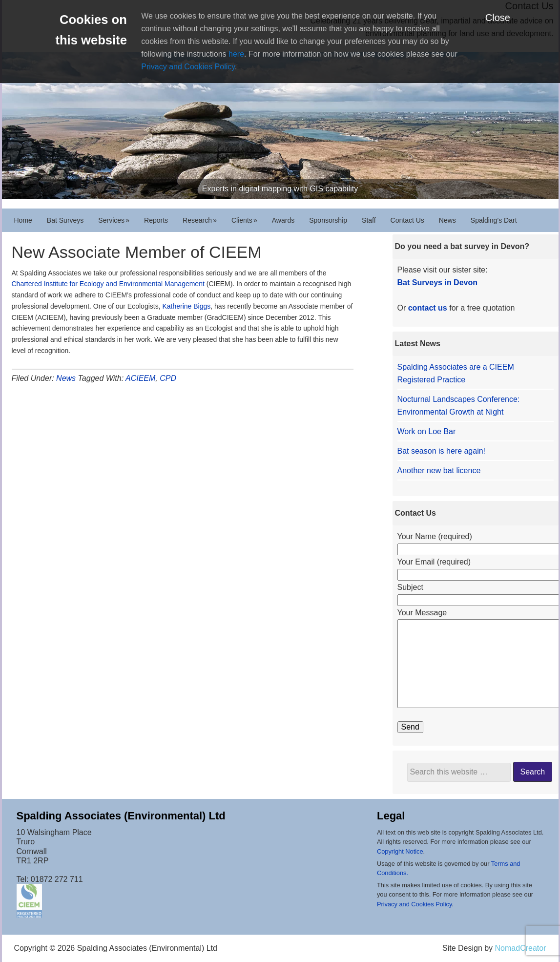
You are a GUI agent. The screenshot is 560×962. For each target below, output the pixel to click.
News (66, 378)
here (236, 54)
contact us (428, 308)
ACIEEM (140, 378)
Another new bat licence (439, 471)
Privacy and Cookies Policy (188, 67)
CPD (168, 378)
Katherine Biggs (186, 306)
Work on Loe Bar (427, 431)
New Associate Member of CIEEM (137, 252)
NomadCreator (521, 948)
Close (498, 18)
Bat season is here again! (442, 451)
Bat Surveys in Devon (438, 282)
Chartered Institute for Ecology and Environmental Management (108, 284)
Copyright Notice (400, 851)
